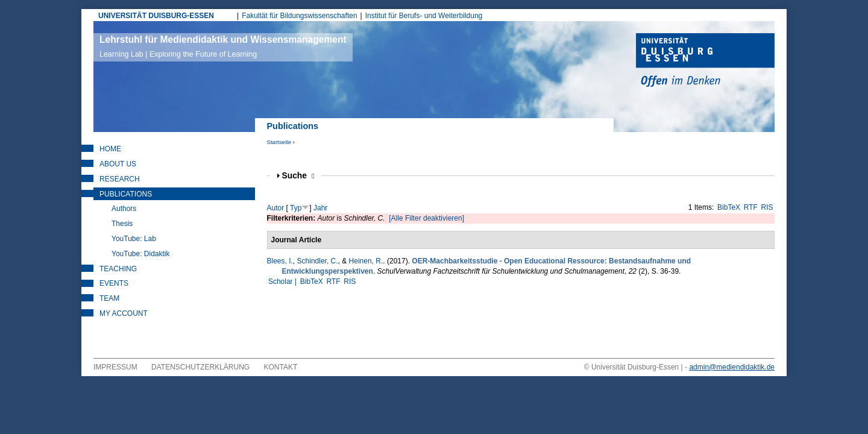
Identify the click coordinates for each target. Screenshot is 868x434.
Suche (298, 176)
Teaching (118, 269)
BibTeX (729, 207)
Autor (276, 208)
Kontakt (281, 367)
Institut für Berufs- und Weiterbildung (424, 16)
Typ (296, 208)
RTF (751, 207)
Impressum (115, 367)
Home (110, 149)
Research (120, 179)
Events (114, 283)
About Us (118, 164)
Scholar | (283, 281)
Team (109, 298)
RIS (767, 207)
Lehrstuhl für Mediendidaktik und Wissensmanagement (223, 46)
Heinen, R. (366, 261)
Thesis (122, 224)
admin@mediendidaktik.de (732, 367)
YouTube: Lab (134, 239)
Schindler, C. (318, 261)
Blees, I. (280, 261)
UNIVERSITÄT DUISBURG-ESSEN (156, 16)
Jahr (320, 208)
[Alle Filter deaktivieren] (426, 218)
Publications (126, 194)
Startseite (279, 142)
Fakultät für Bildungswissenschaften (299, 16)
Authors (124, 209)
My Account (124, 313)
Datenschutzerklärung (200, 367)
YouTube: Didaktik (141, 254)
